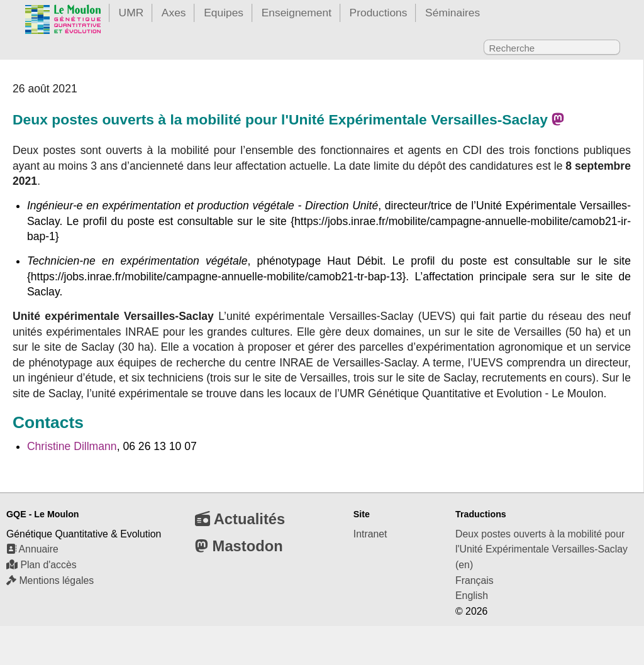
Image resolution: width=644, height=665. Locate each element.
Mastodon (239, 546)
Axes (174, 13)
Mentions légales (50, 580)
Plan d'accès (42, 565)
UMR (131, 13)
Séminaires (452, 13)
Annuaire (32, 549)
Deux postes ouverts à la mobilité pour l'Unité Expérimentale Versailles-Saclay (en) (541, 549)
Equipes (224, 13)
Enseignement (297, 13)
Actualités (240, 519)
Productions (379, 13)
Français (475, 580)
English (472, 596)
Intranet (370, 534)
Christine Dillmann (72, 446)
